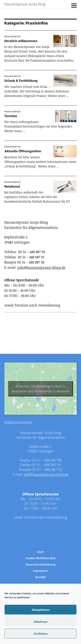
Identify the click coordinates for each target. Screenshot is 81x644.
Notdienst (12, 186)
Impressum (40, 571)
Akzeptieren (40, 610)
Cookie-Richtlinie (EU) (41, 558)
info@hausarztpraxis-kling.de (41, 267)
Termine (11, 116)
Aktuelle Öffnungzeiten (23, 151)
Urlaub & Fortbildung (21, 80)
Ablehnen (40, 622)
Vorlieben (40, 633)
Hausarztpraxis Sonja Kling (25, 4)
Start (40, 552)
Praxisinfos (13, 36)
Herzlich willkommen (21, 41)
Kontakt (40, 577)
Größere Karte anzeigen (18, 422)
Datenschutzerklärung (40, 565)
